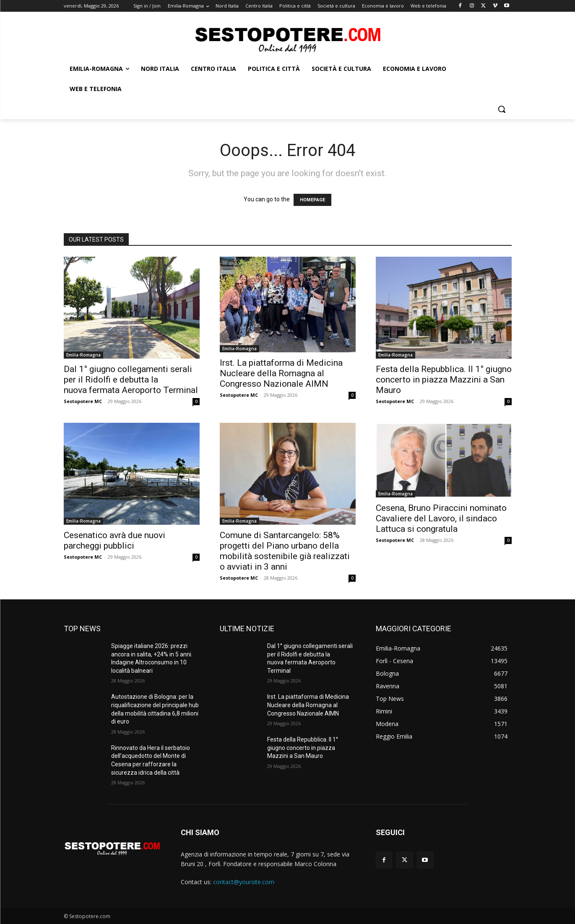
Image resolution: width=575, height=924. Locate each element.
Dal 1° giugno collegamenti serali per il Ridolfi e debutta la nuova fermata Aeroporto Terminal (131, 380)
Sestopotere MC (83, 401)
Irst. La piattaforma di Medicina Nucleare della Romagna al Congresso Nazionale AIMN (281, 373)
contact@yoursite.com (244, 882)
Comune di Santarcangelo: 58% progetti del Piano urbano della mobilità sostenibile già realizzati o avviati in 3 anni (285, 551)
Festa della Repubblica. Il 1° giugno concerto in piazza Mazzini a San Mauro (444, 380)
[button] (502, 109)
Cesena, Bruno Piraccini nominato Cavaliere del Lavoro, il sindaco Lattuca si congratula (441, 518)
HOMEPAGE (312, 200)
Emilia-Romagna (83, 355)
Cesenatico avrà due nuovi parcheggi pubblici (114, 540)
